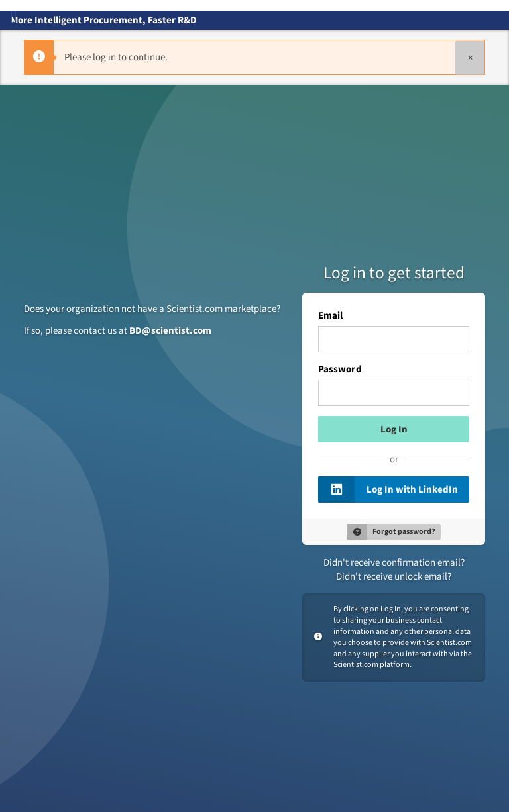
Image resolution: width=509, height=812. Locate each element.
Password (340, 370)
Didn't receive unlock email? (394, 577)
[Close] (470, 57)
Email (330, 316)
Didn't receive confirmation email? (394, 563)
